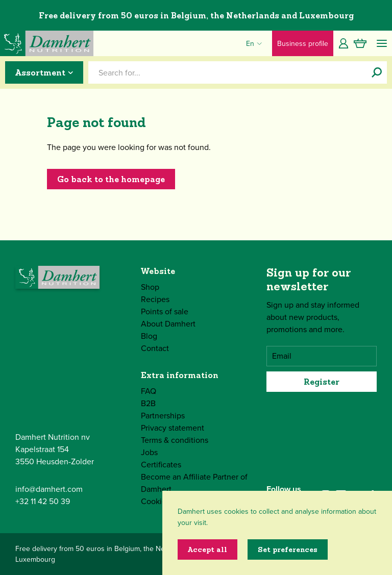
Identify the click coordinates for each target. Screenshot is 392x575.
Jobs (149, 452)
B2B (148, 403)
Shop (150, 287)
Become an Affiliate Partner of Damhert (194, 483)
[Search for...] (377, 72)
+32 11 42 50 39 (43, 501)
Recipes (155, 299)
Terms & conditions (175, 440)
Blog (149, 336)
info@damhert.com (49, 489)
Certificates (161, 465)
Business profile (303, 44)
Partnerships (163, 416)
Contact (155, 348)
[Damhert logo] (47, 43)
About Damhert (168, 324)
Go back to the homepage (111, 179)
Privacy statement (173, 428)
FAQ (149, 391)
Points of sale (165, 311)
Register (322, 382)
